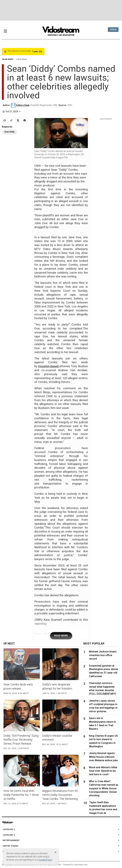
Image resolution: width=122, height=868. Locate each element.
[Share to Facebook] (25, 120)
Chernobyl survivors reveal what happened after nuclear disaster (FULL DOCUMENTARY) (103, 688)
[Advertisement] (61, 10)
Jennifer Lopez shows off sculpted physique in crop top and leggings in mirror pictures (103, 706)
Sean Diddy (9, 132)
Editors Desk (23, 105)
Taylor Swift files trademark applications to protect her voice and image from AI (103, 808)
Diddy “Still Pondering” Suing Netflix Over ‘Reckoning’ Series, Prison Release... (21, 740)
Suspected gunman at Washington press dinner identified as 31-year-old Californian (104, 671)
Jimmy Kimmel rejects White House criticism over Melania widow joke (103, 757)
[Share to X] (18, 120)
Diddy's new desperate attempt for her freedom (57, 686)
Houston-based (49, 366)
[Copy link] (11, 120)
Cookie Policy (45, 860)
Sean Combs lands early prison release (18, 686)
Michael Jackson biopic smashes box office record (103, 655)
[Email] (5, 120)
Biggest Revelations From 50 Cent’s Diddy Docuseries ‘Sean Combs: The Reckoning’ (60, 795)
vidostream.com (81, 865)
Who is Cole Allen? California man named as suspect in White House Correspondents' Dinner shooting (104, 788)
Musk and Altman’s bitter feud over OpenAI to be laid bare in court (103, 771)
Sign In (113, 30)
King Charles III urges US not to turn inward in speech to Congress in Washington (103, 741)
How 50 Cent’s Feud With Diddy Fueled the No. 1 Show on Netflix (21, 795)
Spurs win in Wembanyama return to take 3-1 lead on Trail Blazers (103, 723)
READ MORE (61, 636)
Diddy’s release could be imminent (57, 738)
